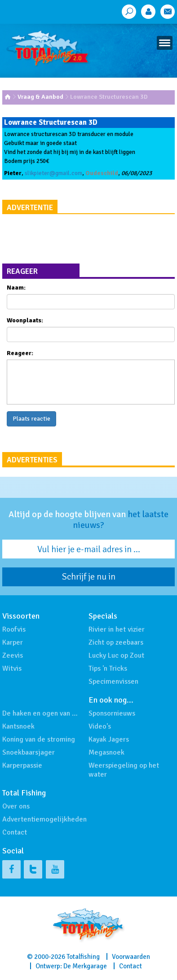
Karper (13, 642)
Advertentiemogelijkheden (44, 819)
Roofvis (14, 629)
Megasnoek (106, 752)
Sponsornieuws (112, 713)
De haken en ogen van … (40, 713)
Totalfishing (83, 957)
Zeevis (13, 655)
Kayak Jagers (109, 739)
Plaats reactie (31, 419)
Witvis (12, 668)
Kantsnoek (18, 726)
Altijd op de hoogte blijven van (88, 520)
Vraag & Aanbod (40, 97)
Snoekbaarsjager (29, 752)
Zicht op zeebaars (116, 642)
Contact (15, 832)
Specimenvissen (113, 681)
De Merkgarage (85, 966)
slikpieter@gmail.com (53, 173)
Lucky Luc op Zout (116, 655)
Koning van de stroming (39, 739)
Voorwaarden (131, 957)
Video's (100, 726)
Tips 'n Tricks (108, 668)
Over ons (16, 806)
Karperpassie (22, 765)
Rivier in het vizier (117, 629)
